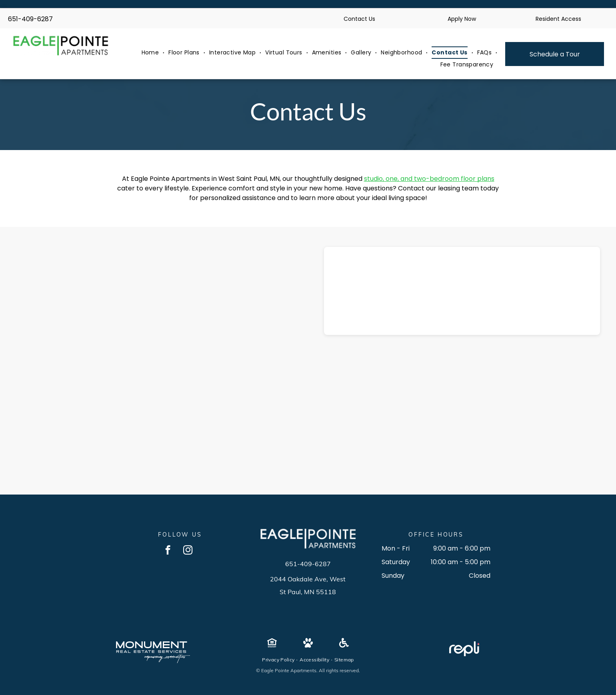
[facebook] (168, 551)
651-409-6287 (30, 19)
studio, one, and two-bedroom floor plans (429, 179)
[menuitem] (151, 53)
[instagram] (188, 551)
